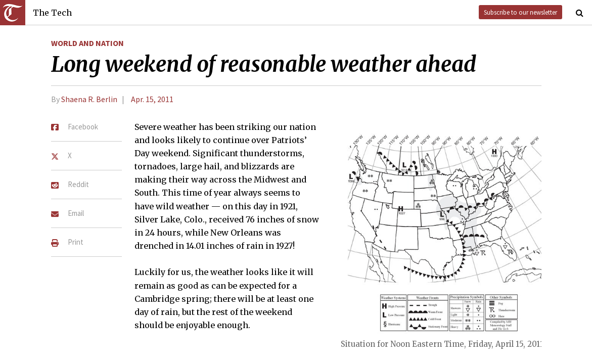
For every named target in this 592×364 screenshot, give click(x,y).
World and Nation (87, 43)
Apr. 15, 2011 (152, 99)
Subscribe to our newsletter (520, 12)
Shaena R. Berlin (89, 99)
